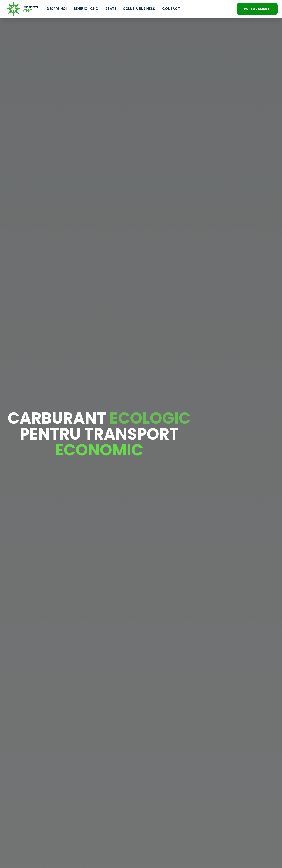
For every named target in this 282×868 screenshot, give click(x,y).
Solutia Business (139, 9)
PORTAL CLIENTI (257, 9)
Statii (111, 9)
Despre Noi (57, 9)
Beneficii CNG (86, 9)
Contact (171, 9)
